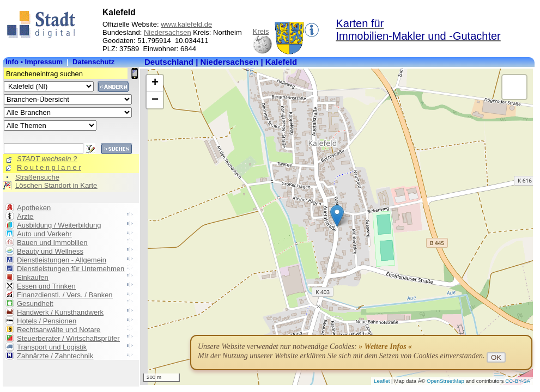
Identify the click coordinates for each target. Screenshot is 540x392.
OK (496, 357)
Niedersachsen (168, 32)
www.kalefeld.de (186, 24)
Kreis (261, 31)
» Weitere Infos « (385, 347)
